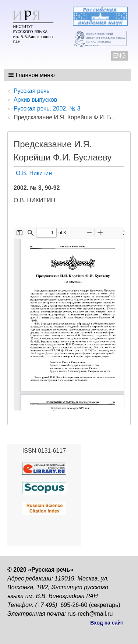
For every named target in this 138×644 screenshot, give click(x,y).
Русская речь (32, 91)
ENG (119, 56)
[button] (32, 75)
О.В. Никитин (34, 173)
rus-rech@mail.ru (90, 614)
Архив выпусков (35, 100)
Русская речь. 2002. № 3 (47, 108)
